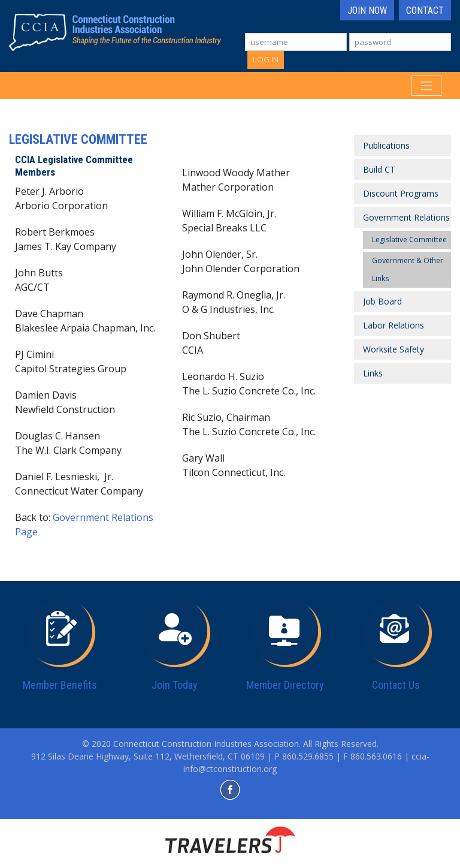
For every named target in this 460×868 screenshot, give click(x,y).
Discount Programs (401, 193)
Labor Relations (394, 325)
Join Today (175, 685)
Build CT (379, 169)
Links (373, 373)
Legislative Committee (409, 239)
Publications (386, 145)
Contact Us (396, 685)
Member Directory (285, 685)
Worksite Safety (394, 349)
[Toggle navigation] (426, 86)
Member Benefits (60, 685)
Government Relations (406, 217)
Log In (266, 59)
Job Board (382, 301)
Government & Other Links (408, 269)
